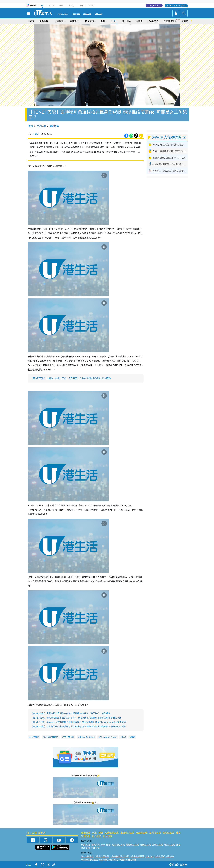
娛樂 (103, 21)
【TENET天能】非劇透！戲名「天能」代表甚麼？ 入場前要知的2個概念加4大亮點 (71, 378)
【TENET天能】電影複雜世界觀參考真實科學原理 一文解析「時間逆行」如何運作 (70, 713)
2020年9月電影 (51, 737)
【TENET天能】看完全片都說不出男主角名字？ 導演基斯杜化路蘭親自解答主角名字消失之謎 (76, 718)
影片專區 (127, 21)
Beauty (72, 6)
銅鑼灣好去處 (127, 833)
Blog (81, 6)
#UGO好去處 (87, 856)
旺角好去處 (168, 833)
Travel (51, 6)
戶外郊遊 (97, 836)
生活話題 (41, 126)
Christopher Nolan (108, 737)
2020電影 (35, 737)
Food (61, 6)
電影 (133, 737)
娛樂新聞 (87, 14)
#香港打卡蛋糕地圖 (120, 856)
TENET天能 (69, 737)
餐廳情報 (86, 836)
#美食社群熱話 (102, 856)
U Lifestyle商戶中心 (154, 6)
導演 (124, 737)
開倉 (101, 833)
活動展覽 (86, 833)
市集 (94, 833)
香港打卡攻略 (170, 21)
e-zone (91, 6)
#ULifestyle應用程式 (155, 856)
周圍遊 (139, 21)
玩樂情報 (59, 21)
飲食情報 (90, 21)
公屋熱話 (76, 14)
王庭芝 (36, 134)
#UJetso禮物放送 (89, 860)
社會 (114, 21)
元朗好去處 (142, 833)
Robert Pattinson (87, 737)
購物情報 (74, 21)
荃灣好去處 (155, 833)
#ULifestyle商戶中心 (109, 860)
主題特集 (186, 21)
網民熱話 (85, 845)
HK (42, 6)
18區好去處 (153, 21)
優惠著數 (44, 21)
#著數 (122, 860)
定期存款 (98, 14)
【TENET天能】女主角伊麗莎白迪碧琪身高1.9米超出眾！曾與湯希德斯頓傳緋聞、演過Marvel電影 (78, 727)
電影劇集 (54, 126)
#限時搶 (170, 856)
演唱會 (31, 21)
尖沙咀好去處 (112, 833)
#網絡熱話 (131, 860)
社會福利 (108, 836)
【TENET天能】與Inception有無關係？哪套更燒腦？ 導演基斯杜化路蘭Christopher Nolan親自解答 (78, 722)
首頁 (31, 126)
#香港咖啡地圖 (137, 856)
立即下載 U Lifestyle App (177, 6)
